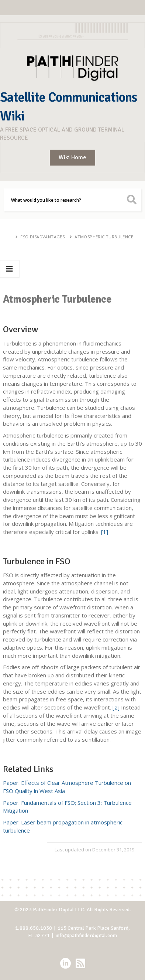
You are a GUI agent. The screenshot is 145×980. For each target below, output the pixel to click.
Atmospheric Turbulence (104, 237)
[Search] (72, 200)
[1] (105, 532)
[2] (116, 707)
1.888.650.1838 (34, 928)
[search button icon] (132, 200)
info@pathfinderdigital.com (86, 935)
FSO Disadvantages (42, 237)
